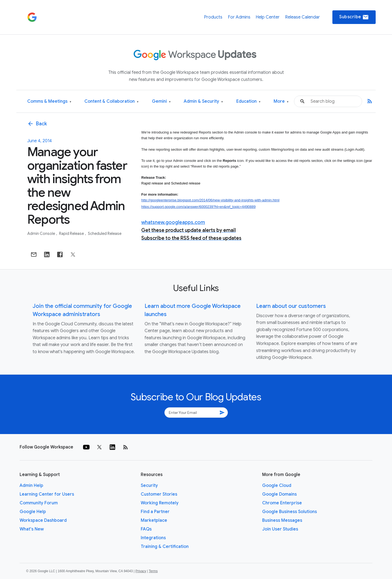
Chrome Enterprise (282, 503)
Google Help (33, 512)
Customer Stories (159, 494)
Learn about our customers (291, 306)
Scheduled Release (105, 234)
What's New (32, 529)
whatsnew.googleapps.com (173, 222)
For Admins (239, 17)
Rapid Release (72, 234)
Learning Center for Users (47, 494)
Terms (153, 571)
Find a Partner (155, 512)
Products (213, 17)
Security (149, 486)
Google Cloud (277, 486)
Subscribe (354, 17)
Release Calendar (302, 17)
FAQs (146, 529)
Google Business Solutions (290, 512)
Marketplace (154, 520)
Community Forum (39, 503)
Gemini (161, 101)
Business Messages (282, 520)
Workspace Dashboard (43, 520)
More (281, 101)
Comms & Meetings (49, 101)
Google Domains (279, 494)
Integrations (153, 538)
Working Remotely (160, 503)
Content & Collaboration (111, 101)
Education (248, 101)
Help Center (268, 17)
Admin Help (31, 486)
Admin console (42, 234)
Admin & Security (203, 101)
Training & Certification (165, 547)
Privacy (141, 571)
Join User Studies (280, 529)
